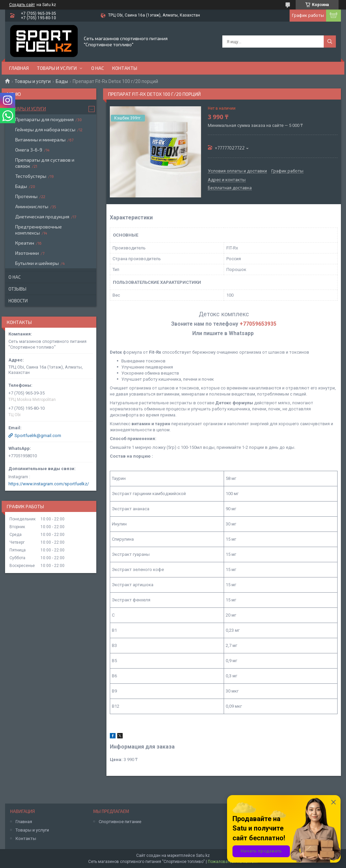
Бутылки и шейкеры (37, 263)
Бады (62, 81)
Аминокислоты (32, 206)
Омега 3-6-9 (29, 150)
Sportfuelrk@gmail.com (38, 436)
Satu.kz (203, 856)
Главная (19, 68)
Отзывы (17, 289)
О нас (98, 68)
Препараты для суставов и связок (45, 163)
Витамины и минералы (40, 140)
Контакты (125, 68)
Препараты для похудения (44, 119)
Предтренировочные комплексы (39, 230)
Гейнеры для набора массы (45, 129)
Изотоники (27, 253)
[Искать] (330, 42)
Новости (18, 301)
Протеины (26, 196)
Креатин (25, 243)
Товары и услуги (57, 68)
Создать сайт (22, 5)
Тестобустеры (31, 176)
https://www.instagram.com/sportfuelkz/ (49, 484)
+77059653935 (258, 324)
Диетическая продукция (42, 216)
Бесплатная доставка (230, 188)
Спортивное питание (120, 822)
